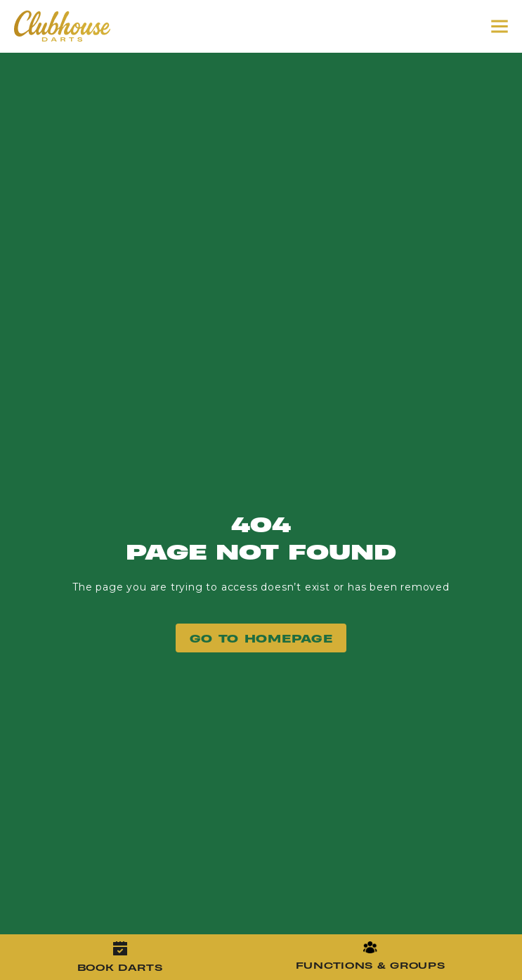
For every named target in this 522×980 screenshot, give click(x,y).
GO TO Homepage (261, 638)
